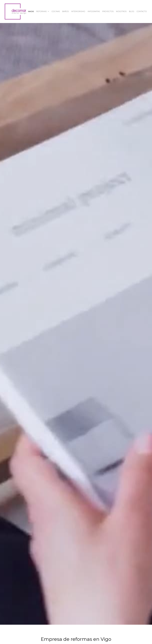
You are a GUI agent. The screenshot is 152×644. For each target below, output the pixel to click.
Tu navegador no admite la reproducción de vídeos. (76, 324)
